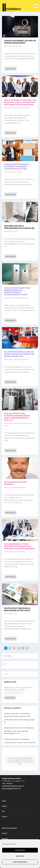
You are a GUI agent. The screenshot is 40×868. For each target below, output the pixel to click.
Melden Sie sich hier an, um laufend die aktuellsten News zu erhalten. (19, 688)
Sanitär (15, 46)
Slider (20, 46)
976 (23, 648)
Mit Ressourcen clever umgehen (15, 483)
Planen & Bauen (8, 839)
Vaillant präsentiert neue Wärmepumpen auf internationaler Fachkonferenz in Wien (17, 291)
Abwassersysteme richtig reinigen (19, 728)
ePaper (5, 801)
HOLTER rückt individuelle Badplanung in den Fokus (17, 609)
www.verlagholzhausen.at (11, 773)
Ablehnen (20, 856)
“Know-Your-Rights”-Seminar (17, 739)
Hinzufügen (10, 698)
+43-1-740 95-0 (7, 768)
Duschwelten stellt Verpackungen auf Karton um (19, 227)
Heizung (5, 823)
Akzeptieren (20, 850)
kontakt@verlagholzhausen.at (13, 771)
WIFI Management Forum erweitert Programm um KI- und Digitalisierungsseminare (19, 546)
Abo (3, 796)
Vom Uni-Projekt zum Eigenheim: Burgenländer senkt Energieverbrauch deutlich (17, 417)
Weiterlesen (10, 69)
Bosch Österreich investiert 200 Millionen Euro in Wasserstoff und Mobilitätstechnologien (20, 102)
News (4, 785)
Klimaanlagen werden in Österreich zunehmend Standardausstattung (17, 167)
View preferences (20, 862)
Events (4, 791)
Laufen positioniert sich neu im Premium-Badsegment (20, 42)
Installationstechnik (19, 298)
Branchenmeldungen (19, 108)
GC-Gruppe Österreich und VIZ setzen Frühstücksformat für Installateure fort (19, 354)
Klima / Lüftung (18, 172)
